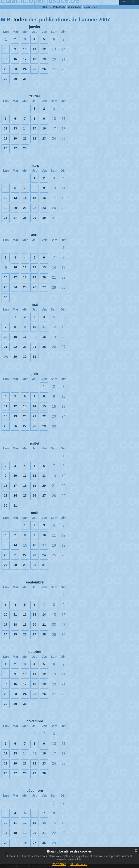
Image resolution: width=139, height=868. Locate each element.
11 (35, 49)
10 (25, 49)
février (35, 96)
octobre (35, 652)
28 (25, 148)
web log (75, 7)
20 (15, 138)
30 (15, 79)
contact (91, 7)
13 (15, 128)
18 (35, 59)
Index (20, 20)
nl (133, 2)
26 (44, 69)
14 (25, 128)
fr (125, 2)
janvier (35, 27)
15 (6, 59)
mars (35, 166)
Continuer (59, 864)
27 (15, 148)
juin (35, 374)
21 (25, 138)
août (35, 513)
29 (6, 79)
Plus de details (79, 864)
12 (44, 49)
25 (35, 69)
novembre (35, 721)
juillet (35, 443)
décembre (35, 791)
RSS (45, 7)
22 (6, 69)
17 (25, 59)
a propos (58, 7)
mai (35, 305)
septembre (35, 582)
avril (35, 235)
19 (44, 59)
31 (25, 79)
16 (15, 59)
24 (25, 69)
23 (15, 69)
